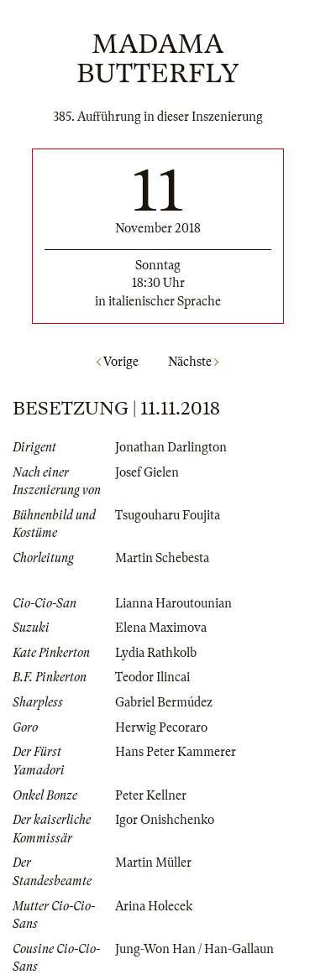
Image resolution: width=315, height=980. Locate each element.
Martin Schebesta (162, 558)
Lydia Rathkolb (156, 653)
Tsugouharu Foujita (168, 515)
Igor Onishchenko (165, 820)
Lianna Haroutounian (173, 603)
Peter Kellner (151, 795)
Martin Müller (153, 863)
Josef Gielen (147, 472)
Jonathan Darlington (171, 447)
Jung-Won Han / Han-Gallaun (194, 949)
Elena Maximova (161, 628)
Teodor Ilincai (152, 677)
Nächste (193, 362)
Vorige (118, 362)
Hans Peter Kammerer (176, 752)
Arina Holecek (154, 906)
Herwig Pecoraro (161, 727)
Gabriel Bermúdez (164, 702)
